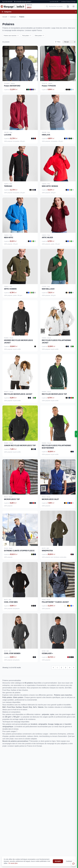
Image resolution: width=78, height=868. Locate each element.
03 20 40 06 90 (7, 2)
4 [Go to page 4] (70, 668)
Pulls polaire (27, 36)
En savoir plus (13, 863)
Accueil (5, 17)
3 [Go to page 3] (66, 668)
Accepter (58, 861)
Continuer (69, 861)
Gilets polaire (40, 36)
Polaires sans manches (11, 36)
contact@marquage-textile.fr (23, 2)
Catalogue (13, 17)
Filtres (58, 42)
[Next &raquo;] (74, 668)
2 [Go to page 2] (61, 668)
